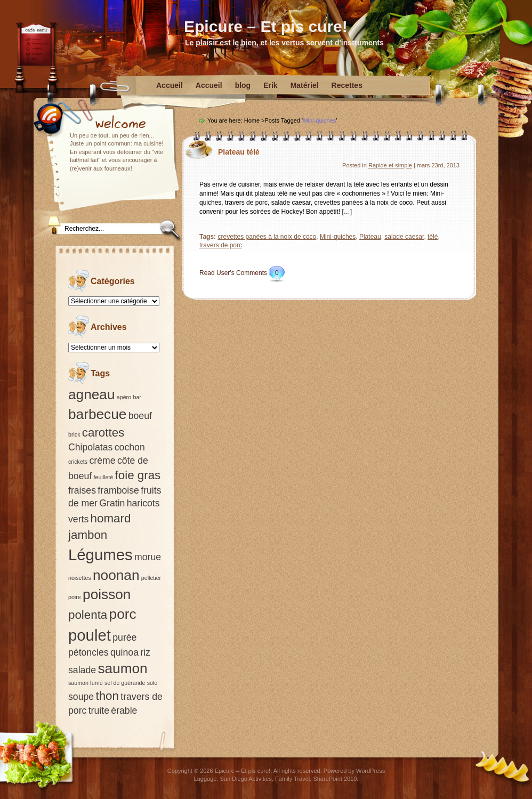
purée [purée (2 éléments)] (124, 637)
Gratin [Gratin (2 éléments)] (112, 503)
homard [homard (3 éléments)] (111, 518)
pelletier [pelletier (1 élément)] (151, 578)
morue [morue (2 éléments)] (148, 557)
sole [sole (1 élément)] (152, 683)
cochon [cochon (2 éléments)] (130, 447)
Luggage (205, 779)
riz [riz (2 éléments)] (145, 652)
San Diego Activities (246, 779)
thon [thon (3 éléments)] (107, 696)
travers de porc (221, 245)
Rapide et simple (390, 165)
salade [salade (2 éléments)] (82, 670)
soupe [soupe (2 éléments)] (81, 697)
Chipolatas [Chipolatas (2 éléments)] (90, 447)
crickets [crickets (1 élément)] (78, 462)
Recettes (347, 85)
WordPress (370, 771)
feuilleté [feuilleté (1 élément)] (104, 477)
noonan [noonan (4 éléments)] (116, 575)
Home (252, 120)
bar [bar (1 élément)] (137, 397)
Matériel (305, 85)
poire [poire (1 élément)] (75, 597)
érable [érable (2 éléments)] (124, 711)
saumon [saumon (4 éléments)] (122, 668)
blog (243, 85)
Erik (270, 85)
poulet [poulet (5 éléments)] (90, 635)
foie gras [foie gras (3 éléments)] (138, 475)
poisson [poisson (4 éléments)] (107, 594)
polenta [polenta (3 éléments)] (88, 615)
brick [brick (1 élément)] (74, 434)
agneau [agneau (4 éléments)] (92, 394)
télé (433, 237)
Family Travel (292, 779)
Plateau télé (239, 152)
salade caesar (404, 237)
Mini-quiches (338, 237)
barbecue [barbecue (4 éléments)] (97, 414)
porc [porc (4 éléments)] (123, 614)
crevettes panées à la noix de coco (267, 237)
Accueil (170, 85)
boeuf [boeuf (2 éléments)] (140, 416)
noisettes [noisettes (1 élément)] (80, 578)
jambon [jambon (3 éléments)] (88, 535)
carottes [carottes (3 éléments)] (103, 433)
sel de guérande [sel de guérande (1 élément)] (125, 683)
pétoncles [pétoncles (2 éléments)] (88, 652)
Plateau (370, 237)
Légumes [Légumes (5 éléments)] (100, 555)
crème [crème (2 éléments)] (102, 461)
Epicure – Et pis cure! (266, 26)
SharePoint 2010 (335, 779)
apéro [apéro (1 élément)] (124, 397)
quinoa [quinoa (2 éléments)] (124, 652)
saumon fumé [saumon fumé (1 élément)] (86, 683)
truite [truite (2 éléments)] (99, 711)
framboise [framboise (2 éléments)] (118, 490)
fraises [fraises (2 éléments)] (82, 490)
